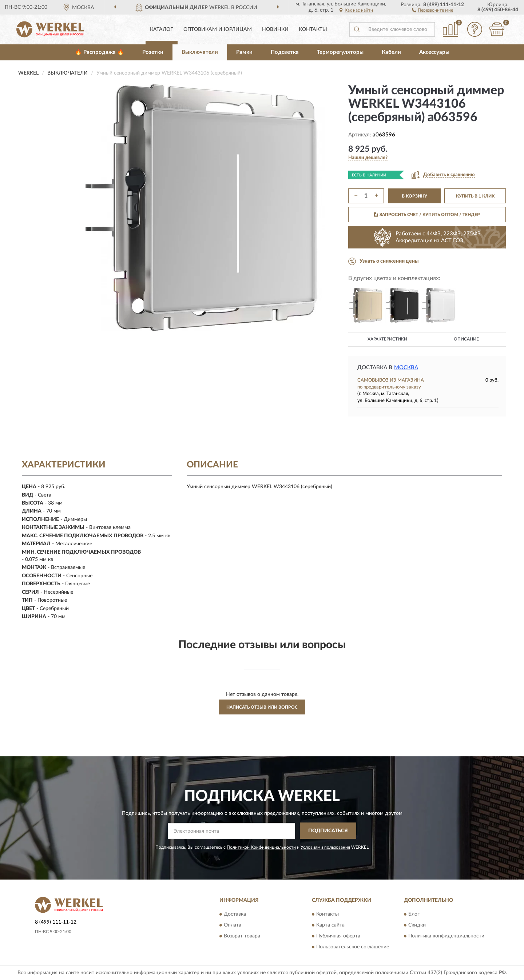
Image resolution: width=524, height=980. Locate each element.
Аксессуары (434, 52)
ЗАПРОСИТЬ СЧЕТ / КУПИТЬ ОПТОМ (427, 215)
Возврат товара (242, 936)
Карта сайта (330, 925)
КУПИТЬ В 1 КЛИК (475, 196)
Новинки (275, 29)
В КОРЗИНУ (414, 196)
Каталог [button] (162, 29)
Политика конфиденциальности (446, 936)
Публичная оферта (338, 936)
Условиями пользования (325, 847)
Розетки (153, 52)
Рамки (244, 52)
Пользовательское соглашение (353, 947)
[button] (432, 10)
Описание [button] (466, 339)
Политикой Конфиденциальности (261, 847)
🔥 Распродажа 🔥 (100, 52)
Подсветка (285, 52)
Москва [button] (406, 368)
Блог (414, 915)
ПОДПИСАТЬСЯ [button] (328, 831)
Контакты (313, 29)
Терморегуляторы (340, 52)
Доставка (235, 915)
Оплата (233, 925)
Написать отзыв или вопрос (262, 707)
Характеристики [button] (387, 339)
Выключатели (200, 52)
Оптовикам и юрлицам (218, 29)
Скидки (417, 925)
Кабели (391, 52)
